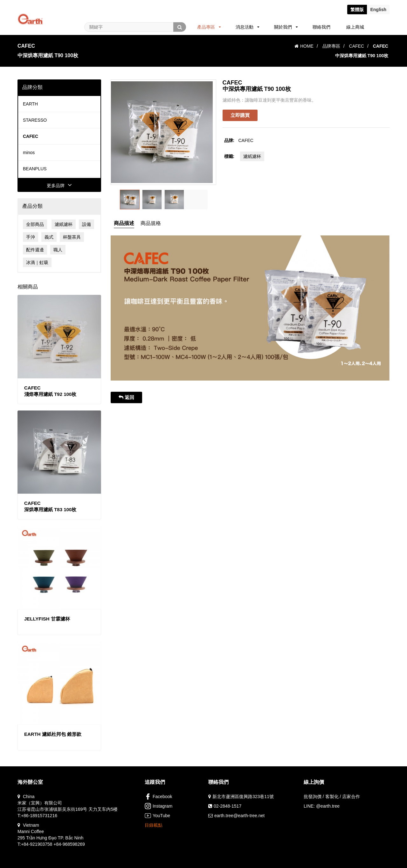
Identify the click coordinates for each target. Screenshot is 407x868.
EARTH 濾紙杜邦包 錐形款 (53, 734)
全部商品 (35, 224)
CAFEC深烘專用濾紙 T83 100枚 (50, 506)
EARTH (30, 104)
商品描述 (124, 223)
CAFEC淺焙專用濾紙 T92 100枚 (50, 391)
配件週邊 (35, 250)
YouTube (157, 816)
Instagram (159, 806)
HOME (304, 46)
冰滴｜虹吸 (37, 262)
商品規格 (151, 223)
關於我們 (286, 27)
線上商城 (355, 27)
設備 (86, 224)
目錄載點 (154, 825)
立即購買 (240, 115)
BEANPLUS (35, 169)
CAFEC (357, 46)
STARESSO (35, 120)
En (378, 10)
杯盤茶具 (72, 237)
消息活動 (248, 27)
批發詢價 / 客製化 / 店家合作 (332, 797)
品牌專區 (331, 46)
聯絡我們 (321, 27)
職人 (58, 250)
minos (29, 153)
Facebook (158, 797)
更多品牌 (59, 186)
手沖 (31, 237)
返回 (126, 397)
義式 (49, 237)
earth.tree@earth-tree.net (239, 816)
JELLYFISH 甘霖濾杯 (47, 619)
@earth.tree (328, 806)
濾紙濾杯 (64, 224)
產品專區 (209, 27)
